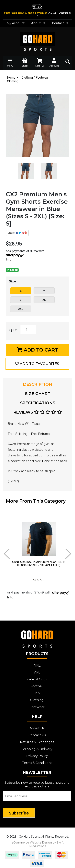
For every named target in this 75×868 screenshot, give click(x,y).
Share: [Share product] (17, 233)
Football (37, 685)
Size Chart (38, 394)
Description (38, 384)
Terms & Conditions (37, 762)
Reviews (38, 412)
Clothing (37, 699)
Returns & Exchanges (37, 741)
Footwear (37, 706)
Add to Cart (37, 350)
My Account (16, 23)
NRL (37, 665)
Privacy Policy (37, 755)
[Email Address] (37, 796)
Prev (7, 554)
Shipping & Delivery (37, 748)
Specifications (38, 403)
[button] (37, 364)
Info (9, 259)
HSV (37, 692)
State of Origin (37, 679)
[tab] (37, 384)
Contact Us (60, 23)
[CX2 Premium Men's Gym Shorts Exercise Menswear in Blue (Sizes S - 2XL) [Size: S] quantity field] (28, 329)
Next (68, 554)
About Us (38, 23)
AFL (37, 672)
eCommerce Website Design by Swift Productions (38, 844)
